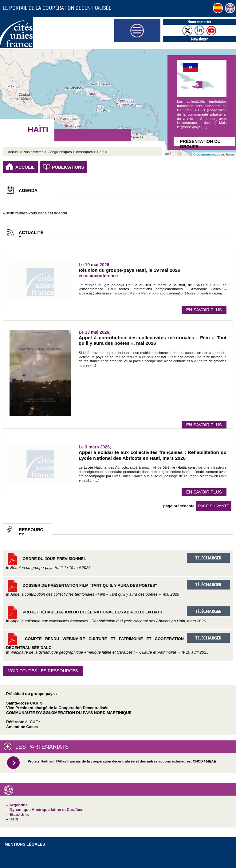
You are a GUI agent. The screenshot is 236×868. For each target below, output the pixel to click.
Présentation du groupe (200, 142)
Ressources (31, 531)
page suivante (214, 506)
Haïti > (102, 152)
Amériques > (86, 152)
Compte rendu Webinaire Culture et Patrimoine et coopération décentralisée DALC (118, 644)
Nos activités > (35, 152)
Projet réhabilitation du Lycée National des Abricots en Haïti (118, 615)
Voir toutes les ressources (43, 671)
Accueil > (16, 152)
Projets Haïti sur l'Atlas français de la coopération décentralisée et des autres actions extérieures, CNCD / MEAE (122, 761)
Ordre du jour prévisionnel (118, 561)
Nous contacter (199, 22)
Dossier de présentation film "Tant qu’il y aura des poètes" (118, 588)
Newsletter (199, 39)
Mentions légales (25, 844)
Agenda (28, 190)
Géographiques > (61, 152)
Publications (68, 167)
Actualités (31, 234)
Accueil (25, 167)
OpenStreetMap (207, 154)
